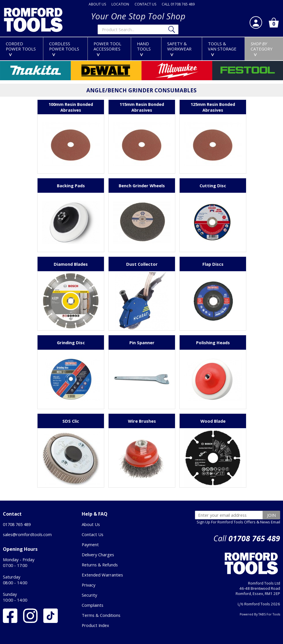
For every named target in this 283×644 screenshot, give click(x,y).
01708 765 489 (17, 524)
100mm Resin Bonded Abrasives (71, 107)
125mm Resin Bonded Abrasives (213, 107)
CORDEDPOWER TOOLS (21, 48)
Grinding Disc (71, 342)
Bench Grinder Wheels (142, 186)
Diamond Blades (71, 264)
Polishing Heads (213, 342)
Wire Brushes (142, 421)
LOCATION (120, 4)
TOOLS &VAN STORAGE (222, 48)
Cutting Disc (213, 186)
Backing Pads (71, 186)
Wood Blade (213, 421)
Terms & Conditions (101, 615)
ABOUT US (97, 4)
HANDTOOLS (144, 48)
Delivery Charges (98, 555)
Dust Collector (142, 264)
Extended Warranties (102, 575)
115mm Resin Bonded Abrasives (142, 107)
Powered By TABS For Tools (260, 614)
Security (89, 595)
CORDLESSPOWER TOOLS (64, 48)
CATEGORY (262, 48)
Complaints (93, 605)
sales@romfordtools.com (27, 534)
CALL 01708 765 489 (178, 4)
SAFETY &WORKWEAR (179, 48)
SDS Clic (71, 421)
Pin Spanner (142, 342)
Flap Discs (213, 264)
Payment (90, 544)
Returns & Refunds (100, 565)
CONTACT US (145, 4)
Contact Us (93, 534)
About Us (91, 524)
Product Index (95, 625)
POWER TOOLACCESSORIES (107, 48)
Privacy (89, 585)
